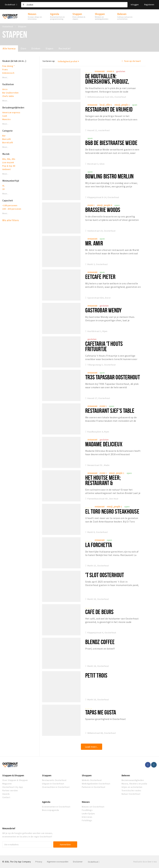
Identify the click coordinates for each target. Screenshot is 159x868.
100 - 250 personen (12, 209)
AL (3, 186)
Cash (5, 116)
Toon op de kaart (131, 61)
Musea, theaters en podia (134, 784)
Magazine (7, 784)
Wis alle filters (11, 220)
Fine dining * (8, 66)
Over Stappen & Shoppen (15, 780)
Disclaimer (78, 862)
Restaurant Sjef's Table (110, 411)
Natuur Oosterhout (131, 794)
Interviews (87, 817)
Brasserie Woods (103, 210)
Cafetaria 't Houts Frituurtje (104, 346)
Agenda (46, 802)
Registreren (149, 5)
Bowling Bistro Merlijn (109, 176)
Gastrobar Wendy (103, 310)
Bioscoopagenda (51, 810)
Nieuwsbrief (9, 828)
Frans (5, 69)
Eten (23, 48)
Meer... (5, 77)
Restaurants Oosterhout (54, 780)
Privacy (39, 862)
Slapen (50, 48)
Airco (5, 89)
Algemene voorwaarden (58, 862)
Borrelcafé (8, 142)
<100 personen (10, 205)
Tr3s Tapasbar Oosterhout (113, 377)
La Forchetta (99, 545)
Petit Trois (96, 675)
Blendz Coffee (100, 642)
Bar (4, 136)
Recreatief (65, 48)
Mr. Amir (94, 243)
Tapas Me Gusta (101, 712)
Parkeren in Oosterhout (94, 787)
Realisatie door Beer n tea (145, 862)
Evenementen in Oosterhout (56, 807)
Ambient (6, 169)
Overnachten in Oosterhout (56, 787)
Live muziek (8, 162)
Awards (6, 794)
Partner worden (10, 790)
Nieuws (86, 802)
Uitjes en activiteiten (132, 787)
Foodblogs (87, 810)
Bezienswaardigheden (133, 780)
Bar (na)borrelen (10, 93)
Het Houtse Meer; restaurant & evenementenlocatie (107, 483)
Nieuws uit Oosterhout (93, 807)
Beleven (126, 775)
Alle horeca (9, 48)
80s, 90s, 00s (9, 159)
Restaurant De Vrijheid (109, 109)
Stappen (47, 775)
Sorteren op (49, 61)
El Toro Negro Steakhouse (112, 511)
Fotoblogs (87, 820)
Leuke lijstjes (88, 813)
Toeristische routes (131, 790)
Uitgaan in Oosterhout (53, 784)
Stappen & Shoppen (13, 775)
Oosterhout (11, 5)
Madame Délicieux (104, 444)
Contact (6, 797)
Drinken (36, 48)
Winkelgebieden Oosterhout (96, 784)
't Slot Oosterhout (105, 575)
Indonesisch (8, 73)
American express (11, 112)
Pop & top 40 (9, 166)
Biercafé (7, 139)
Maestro (6, 119)
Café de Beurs (99, 612)
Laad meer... (92, 747)
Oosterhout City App (13, 787)
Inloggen (135, 5)
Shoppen (87, 775)
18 (3, 189)
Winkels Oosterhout (92, 780)
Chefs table (8, 96)
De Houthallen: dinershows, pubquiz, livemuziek (107, 81)
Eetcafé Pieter (100, 277)
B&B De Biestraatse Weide (111, 143)
